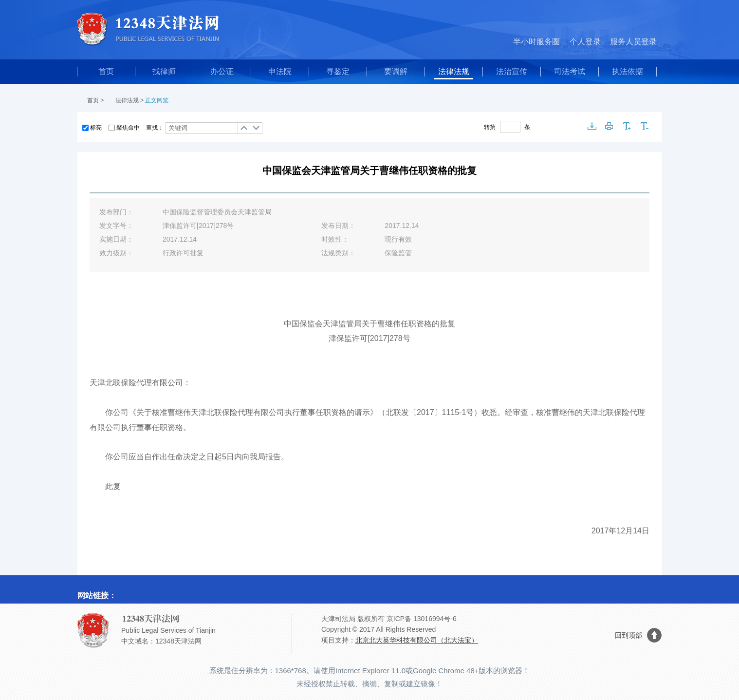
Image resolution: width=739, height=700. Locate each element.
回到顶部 (628, 635)
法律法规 (454, 71)
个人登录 (585, 42)
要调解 (396, 71)
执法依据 (628, 71)
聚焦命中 (128, 128)
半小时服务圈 (536, 42)
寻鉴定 (338, 71)
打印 (610, 126)
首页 (106, 71)
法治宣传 (512, 71)
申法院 (280, 71)
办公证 (222, 71)
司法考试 (570, 71)
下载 (592, 126)
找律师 (164, 71)
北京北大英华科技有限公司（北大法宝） (417, 640)
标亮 (96, 128)
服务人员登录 (633, 42)
